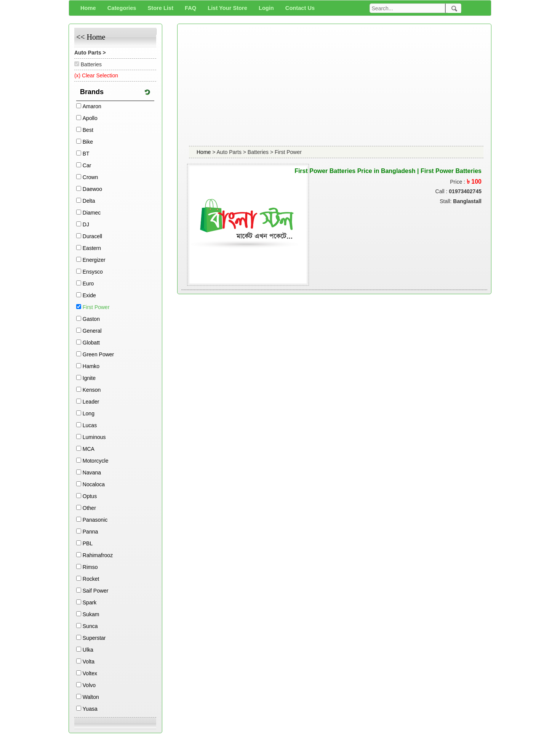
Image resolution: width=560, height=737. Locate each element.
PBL (88, 543)
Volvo (89, 685)
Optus (90, 496)
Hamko (91, 366)
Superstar (94, 638)
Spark (90, 602)
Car (87, 165)
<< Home (91, 37)
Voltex (90, 673)
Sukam (91, 614)
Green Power (98, 354)
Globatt (91, 343)
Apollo (90, 118)
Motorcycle (96, 461)
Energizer (94, 260)
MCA (89, 449)
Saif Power (96, 591)
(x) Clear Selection (96, 75)
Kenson (92, 390)
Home (204, 152)
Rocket (91, 579)
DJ (86, 224)
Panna (90, 532)
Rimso (90, 567)
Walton (91, 697)
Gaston (91, 319)
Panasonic (95, 520)
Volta (89, 662)
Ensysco (93, 272)
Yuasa (90, 709)
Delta (89, 201)
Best (88, 130)
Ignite (89, 378)
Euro (88, 284)
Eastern (92, 248)
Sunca (90, 626)
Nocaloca (94, 484)
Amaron (92, 106)
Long (89, 413)
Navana (92, 473)
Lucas (90, 425)
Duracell (92, 236)
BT (86, 154)
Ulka (88, 650)
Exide (89, 295)
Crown (90, 177)
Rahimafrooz (98, 555)
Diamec (92, 213)
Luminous (94, 437)
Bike (88, 142)
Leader (91, 402)
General (92, 331)
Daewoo (92, 189)
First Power (96, 307)
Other (89, 508)
